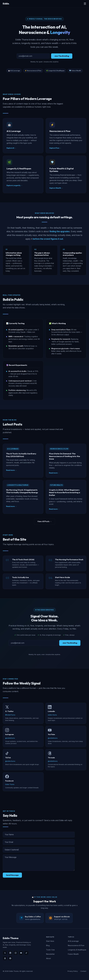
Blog (48, 945)
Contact (83, 971)
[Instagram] (16, 953)
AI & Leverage (73, 941)
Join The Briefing (62, 56)
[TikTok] (26, 953)
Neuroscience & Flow (76, 945)
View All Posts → (44, 521)
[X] (5, 953)
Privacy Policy (73, 971)
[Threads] (5, 958)
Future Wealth (73, 954)
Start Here (50, 941)
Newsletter (50, 954)
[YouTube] (21, 953)
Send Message (12, 875)
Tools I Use (50, 950)
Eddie (6, 4)
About (48, 958)
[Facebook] (10, 958)
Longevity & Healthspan (77, 950)
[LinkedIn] (10, 953)
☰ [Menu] (85, 4)
